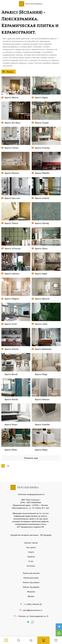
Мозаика (31, 591)
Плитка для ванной (31, 573)
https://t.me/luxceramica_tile (59, 627)
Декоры (31, 596)
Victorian (13, 248)
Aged (41, 273)
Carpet (42, 123)
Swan (11, 424)
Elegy (41, 374)
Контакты (31, 566)
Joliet (41, 324)
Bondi (11, 374)
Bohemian (43, 349)
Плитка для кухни (31, 578)
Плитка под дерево (31, 587)
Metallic (42, 173)
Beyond (42, 299)
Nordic (11, 399)
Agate (41, 97)
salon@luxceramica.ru (33, 610)
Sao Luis (12, 198)
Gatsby (42, 223)
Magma (12, 299)
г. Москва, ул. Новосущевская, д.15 (33, 616)
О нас (31, 561)
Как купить (31, 547)
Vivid (11, 324)
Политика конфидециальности (31, 494)
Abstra (11, 97)
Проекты (31, 556)
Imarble (42, 424)
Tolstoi (11, 223)
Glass (41, 248)
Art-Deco (12, 123)
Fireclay (42, 148)
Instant (42, 198)
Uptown (12, 273)
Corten (11, 148)
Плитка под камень (31, 582)
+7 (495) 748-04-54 (33, 604)
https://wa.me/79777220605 (59, 633)
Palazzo (42, 399)
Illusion (12, 173)
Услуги (31, 552)
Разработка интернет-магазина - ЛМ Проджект (31, 535)
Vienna (12, 349)
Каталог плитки (31, 543)
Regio (41, 450)
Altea (11, 450)
